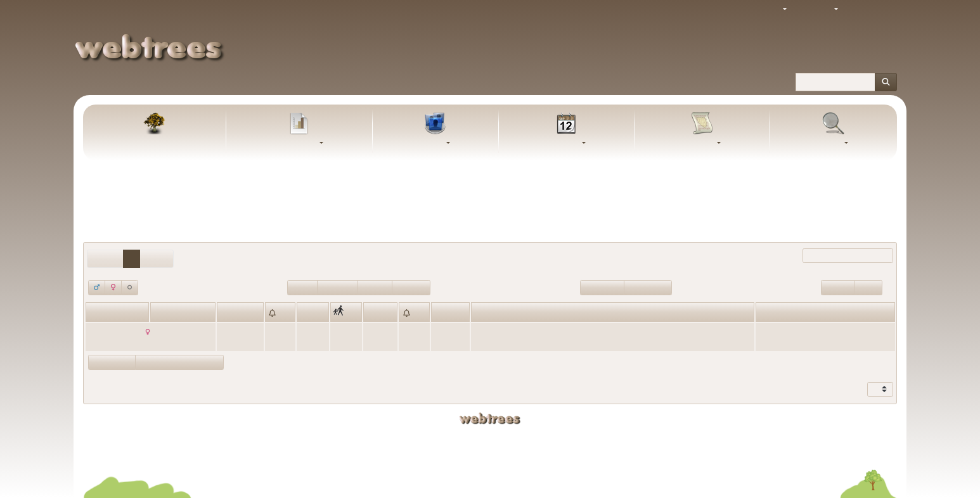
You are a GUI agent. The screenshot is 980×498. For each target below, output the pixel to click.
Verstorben (338, 287)
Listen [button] (433, 143)
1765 (228, 331)
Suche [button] (830, 143)
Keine (644, 201)
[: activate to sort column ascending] (280, 312)
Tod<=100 (411, 287)
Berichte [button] (699, 143)
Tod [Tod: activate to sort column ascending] (372, 313)
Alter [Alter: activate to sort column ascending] (442, 313)
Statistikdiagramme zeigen (179, 362)
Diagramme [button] (296, 143)
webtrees (490, 418)
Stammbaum (154, 143)
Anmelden (871, 10)
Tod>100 (375, 287)
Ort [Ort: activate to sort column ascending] (305, 313)
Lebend (302, 287)
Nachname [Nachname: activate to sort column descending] (172, 313)
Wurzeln (838, 287)
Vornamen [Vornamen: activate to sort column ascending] (107, 313)
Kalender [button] (564, 143)
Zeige (869, 390)
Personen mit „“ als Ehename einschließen (490, 221)
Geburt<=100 (648, 287)
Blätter (868, 287)
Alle (669, 201)
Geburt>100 (602, 287)
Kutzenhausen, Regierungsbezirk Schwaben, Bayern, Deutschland (590, 331)
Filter (838, 256)
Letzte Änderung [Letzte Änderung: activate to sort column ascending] (788, 313)
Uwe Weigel (635, 438)
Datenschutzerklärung (490, 457)
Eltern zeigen (112, 362)
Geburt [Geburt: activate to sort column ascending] (231, 313)
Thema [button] (768, 10)
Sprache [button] (817, 10)
